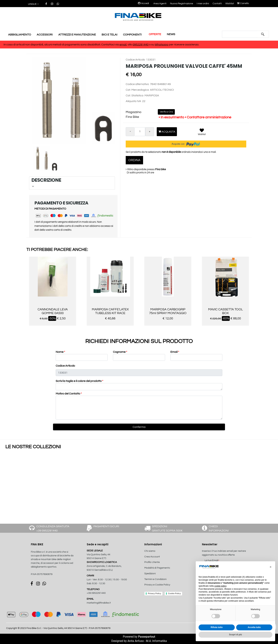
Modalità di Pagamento (157, 568)
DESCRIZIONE (72, 182)
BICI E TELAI (109, 35)
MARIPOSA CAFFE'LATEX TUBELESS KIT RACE (110, 311)
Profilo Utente (152, 562)
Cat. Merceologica (137, 90)
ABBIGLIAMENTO (20, 35)
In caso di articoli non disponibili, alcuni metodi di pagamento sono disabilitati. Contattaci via (62, 45)
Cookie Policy (174, 593)
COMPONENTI (132, 35)
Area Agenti (160, 4)
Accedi (143, 3)
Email (175, 352)
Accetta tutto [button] (254, 627)
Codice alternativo (137, 84)
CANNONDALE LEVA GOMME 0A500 (53, 311)
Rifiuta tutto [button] (217, 627)
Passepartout (147, 637)
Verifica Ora (166, 112)
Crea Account (152, 557)
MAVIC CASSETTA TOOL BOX (226, 311)
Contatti (217, 4)
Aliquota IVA (133, 101)
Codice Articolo (135, 60)
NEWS (171, 34)
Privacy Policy (155, 593)
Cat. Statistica (135, 95)
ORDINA (134, 160)
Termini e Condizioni (155, 579)
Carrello (243, 3)
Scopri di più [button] (236, 635)
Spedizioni (150, 574)
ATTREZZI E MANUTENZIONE (77, 35)
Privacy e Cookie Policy (157, 585)
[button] (34, 4)
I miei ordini (203, 4)
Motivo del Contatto (69, 394)
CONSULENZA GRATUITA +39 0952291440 (53, 528)
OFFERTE (155, 34)
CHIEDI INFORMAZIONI (219, 528)
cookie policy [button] (220, 586)
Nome (60, 352)
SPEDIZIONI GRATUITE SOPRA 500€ (167, 528)
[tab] (72, 183)
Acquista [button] (167, 132)
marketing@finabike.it (99, 603)
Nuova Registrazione (182, 4)
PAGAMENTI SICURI (106, 526)
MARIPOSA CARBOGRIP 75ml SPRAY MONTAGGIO (168, 311)
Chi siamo (150, 551)
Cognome (120, 352)
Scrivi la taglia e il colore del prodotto (79, 381)
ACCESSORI (45, 35)
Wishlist (230, 4)
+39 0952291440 (96, 593)
